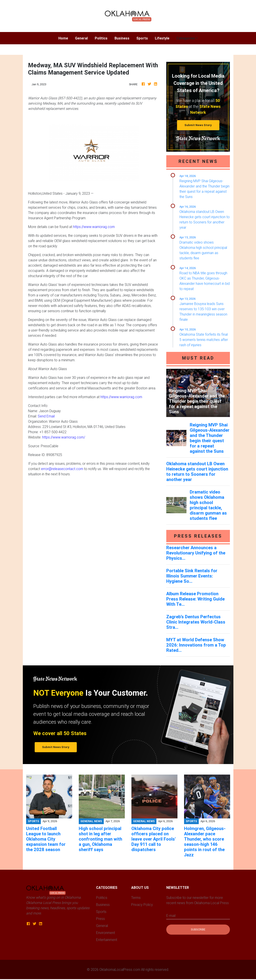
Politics (101, 38)
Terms (136, 898)
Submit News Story (198, 125)
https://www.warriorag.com (94, 227)
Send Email (46, 416)
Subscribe (198, 929)
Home (65, 38)
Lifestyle (162, 38)
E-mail (171, 916)
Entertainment (107, 940)
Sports (142, 38)
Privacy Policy (142, 905)
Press (100, 919)
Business (122, 38)
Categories (186, 38)
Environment (106, 933)
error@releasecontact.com (62, 469)
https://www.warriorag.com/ (64, 437)
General (81, 38)
